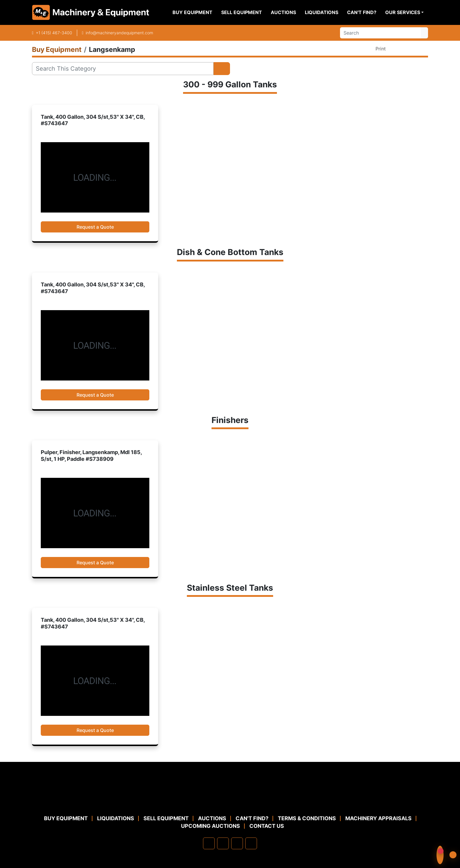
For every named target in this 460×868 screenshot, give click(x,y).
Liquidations (322, 12)
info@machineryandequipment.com (119, 33)
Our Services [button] (403, 12)
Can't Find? (362, 12)
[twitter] (237, 843)
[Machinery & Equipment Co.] (230, 800)
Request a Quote (95, 227)
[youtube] (251, 843)
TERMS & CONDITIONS (307, 818)
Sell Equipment (242, 12)
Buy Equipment (192, 12)
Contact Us (267, 826)
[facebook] (209, 843)
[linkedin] (223, 843)
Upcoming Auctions (210, 826)
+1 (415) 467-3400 (54, 33)
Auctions (283, 12)
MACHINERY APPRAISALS (378, 818)
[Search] (380, 33)
